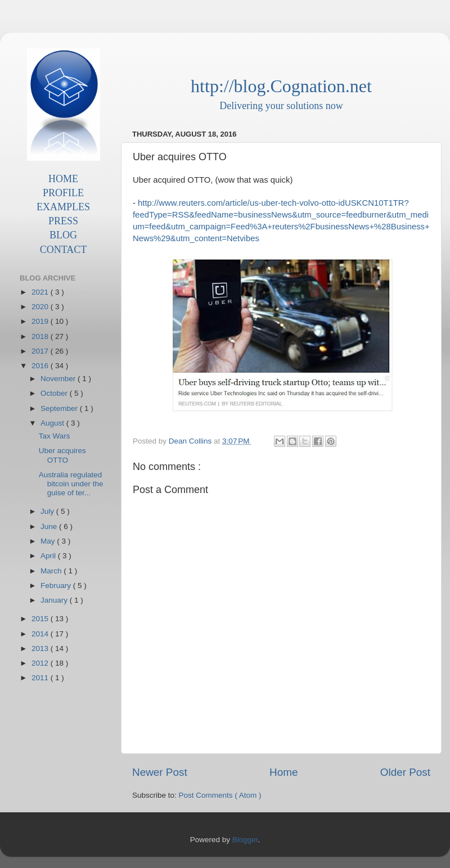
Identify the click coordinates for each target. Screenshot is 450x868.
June (50, 526)
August (53, 423)
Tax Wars (55, 436)
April (49, 556)
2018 (41, 336)
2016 (41, 366)
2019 (41, 321)
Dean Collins (191, 441)
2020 (41, 307)
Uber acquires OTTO (62, 455)
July (48, 511)
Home (283, 772)
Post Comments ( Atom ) (220, 795)
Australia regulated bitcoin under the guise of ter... (71, 484)
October (55, 393)
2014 (41, 634)
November (59, 379)
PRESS (63, 221)
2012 (41, 663)
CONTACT (64, 250)
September (60, 408)
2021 (41, 292)
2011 (41, 678)
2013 (41, 648)
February (57, 586)
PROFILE (63, 193)
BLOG (63, 235)
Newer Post (160, 772)
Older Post (405, 772)
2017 (41, 351)
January (55, 600)
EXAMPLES (63, 207)
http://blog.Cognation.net (281, 86)
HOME (63, 179)
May (49, 541)
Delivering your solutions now (281, 106)
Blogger (245, 840)
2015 (41, 619)
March (52, 571)
